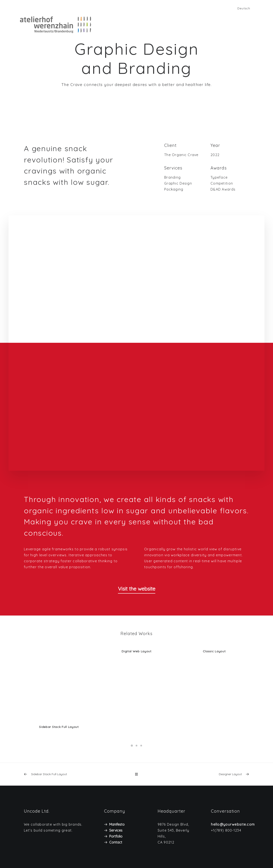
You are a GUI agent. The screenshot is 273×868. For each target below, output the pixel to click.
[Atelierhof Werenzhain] (50, 25)
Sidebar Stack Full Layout (59, 727)
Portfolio (116, 836)
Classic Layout (214, 651)
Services (116, 830)
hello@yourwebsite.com (233, 824)
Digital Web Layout (136, 651)
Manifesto (117, 824)
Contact (116, 842)
